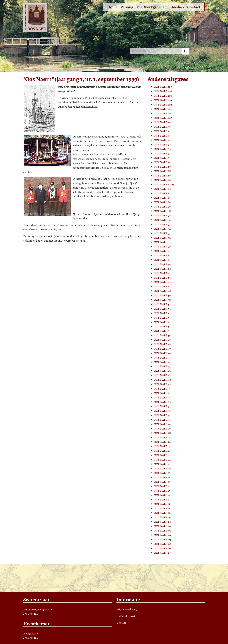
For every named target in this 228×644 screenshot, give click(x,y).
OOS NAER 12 (162, 504)
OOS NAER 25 (162, 446)
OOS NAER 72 (162, 238)
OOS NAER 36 (162, 398)
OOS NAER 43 (162, 366)
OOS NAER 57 (162, 304)
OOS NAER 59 (162, 295)
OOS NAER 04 (162, 539)
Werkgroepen (156, 7)
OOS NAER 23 (162, 455)
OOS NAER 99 (162, 122)
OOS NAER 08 (162, 522)
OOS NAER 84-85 (164, 184)
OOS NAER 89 (162, 167)
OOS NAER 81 (162, 198)
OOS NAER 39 (162, 384)
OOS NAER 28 (162, 433)
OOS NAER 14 (162, 495)
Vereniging (131, 7)
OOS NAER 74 (162, 229)
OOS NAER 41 (162, 375)
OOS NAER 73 (162, 233)
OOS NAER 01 (162, 553)
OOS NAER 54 (162, 318)
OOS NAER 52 (162, 326)
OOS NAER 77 (162, 215)
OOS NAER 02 (162, 548)
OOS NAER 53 (162, 322)
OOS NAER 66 (162, 264)
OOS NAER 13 (162, 500)
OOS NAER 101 (163, 113)
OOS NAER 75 (162, 224)
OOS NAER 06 (162, 531)
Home (112, 7)
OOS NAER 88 (162, 171)
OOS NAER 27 (162, 437)
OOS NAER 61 (162, 286)
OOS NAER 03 (162, 544)
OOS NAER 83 (162, 189)
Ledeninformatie (126, 616)
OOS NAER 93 (162, 149)
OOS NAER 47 (162, 349)
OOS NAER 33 (162, 411)
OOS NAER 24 (162, 451)
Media (178, 7)
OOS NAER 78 (162, 211)
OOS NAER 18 (162, 477)
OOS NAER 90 (162, 162)
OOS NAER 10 (162, 513)
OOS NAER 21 (162, 464)
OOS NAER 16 (162, 486)
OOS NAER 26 (162, 442)
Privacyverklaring (127, 609)
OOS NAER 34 (162, 406)
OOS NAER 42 (162, 371)
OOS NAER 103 (163, 105)
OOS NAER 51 (162, 331)
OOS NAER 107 (163, 87)
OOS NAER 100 (163, 118)
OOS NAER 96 (162, 136)
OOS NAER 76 (162, 220)
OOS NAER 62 (162, 282)
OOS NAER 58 (162, 300)
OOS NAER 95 (162, 140)
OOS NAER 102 (163, 109)
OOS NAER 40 (162, 380)
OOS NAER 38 (162, 389)
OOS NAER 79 (162, 207)
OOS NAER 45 (162, 358)
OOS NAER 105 (163, 96)
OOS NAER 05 (162, 535)
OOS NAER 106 (163, 91)
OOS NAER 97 (162, 131)
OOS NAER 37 (162, 393)
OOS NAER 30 (162, 424)
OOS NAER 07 (162, 526)
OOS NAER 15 (162, 491)
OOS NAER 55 (162, 313)
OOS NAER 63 (162, 278)
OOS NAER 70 (162, 246)
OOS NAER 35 (162, 402)
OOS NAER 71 (162, 242)
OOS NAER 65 (162, 269)
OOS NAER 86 (162, 180)
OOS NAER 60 (162, 291)
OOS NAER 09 (162, 517)
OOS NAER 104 (163, 100)
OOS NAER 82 (162, 193)
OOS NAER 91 (162, 158)
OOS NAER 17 (162, 482)
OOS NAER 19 (162, 473)
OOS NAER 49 (162, 340)
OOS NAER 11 (162, 508)
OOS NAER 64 (162, 273)
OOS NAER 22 (162, 460)
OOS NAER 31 (162, 420)
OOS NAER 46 (162, 353)
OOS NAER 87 (162, 176)
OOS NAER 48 (162, 344)
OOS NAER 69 (162, 251)
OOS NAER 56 (162, 309)
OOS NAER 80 (162, 202)
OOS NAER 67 (162, 260)
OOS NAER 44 (162, 362)
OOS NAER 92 (162, 153)
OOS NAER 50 (162, 335)
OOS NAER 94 (162, 144)
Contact (194, 7)
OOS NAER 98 (162, 127)
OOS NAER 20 (162, 468)
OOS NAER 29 (162, 429)
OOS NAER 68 (162, 255)
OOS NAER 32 (162, 415)
